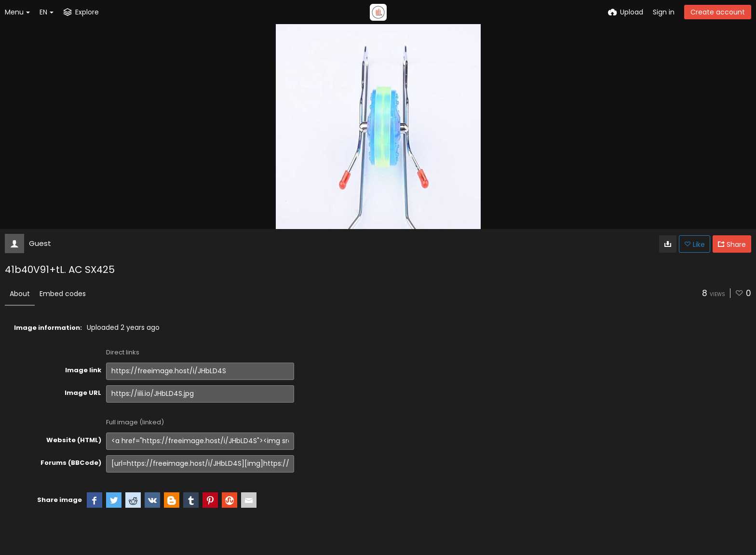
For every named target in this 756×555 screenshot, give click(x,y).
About (20, 294)
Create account (718, 12)
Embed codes (63, 294)
